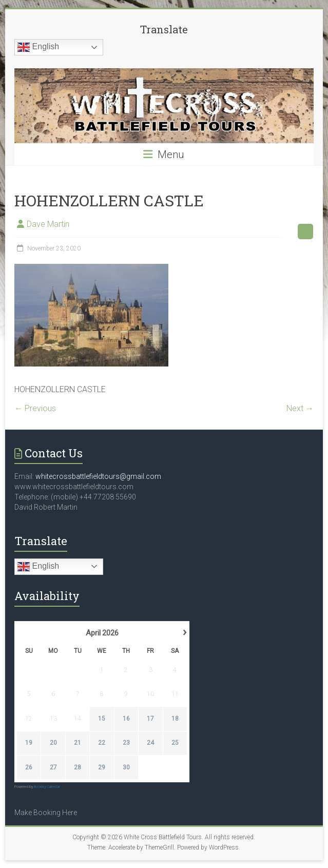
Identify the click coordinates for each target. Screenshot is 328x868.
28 (78, 767)
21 (78, 743)
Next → (300, 408)
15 (102, 719)
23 (126, 743)
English (38, 47)
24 (150, 743)
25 (175, 743)
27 (53, 767)
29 (102, 767)
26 (29, 767)
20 (53, 743)
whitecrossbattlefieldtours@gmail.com (98, 476)
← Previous (35, 408)
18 (175, 719)
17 (150, 719)
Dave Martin (48, 224)
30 (126, 767)
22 (102, 743)
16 (126, 719)
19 (29, 743)
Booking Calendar (47, 787)
